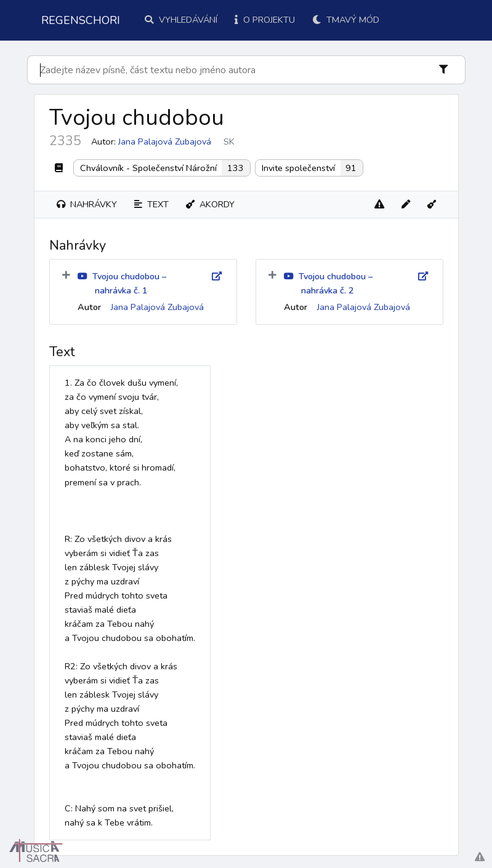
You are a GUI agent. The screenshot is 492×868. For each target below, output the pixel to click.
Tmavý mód (346, 20)
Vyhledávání (181, 20)
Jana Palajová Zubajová (165, 141)
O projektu (265, 20)
